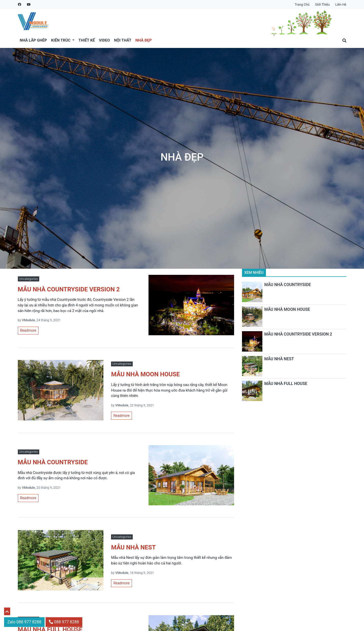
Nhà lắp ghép (33, 40)
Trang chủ (302, 4)
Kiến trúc (61, 40)
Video (104, 40)
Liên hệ (341, 4)
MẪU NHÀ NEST (279, 359)
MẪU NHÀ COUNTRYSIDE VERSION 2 (298, 334)
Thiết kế (87, 40)
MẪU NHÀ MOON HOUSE (287, 309)
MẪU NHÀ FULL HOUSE (286, 384)
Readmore (28, 330)
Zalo (24, 622)
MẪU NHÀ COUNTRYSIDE (288, 285)
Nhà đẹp (144, 40)
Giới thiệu (322, 4)
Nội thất (123, 40)
